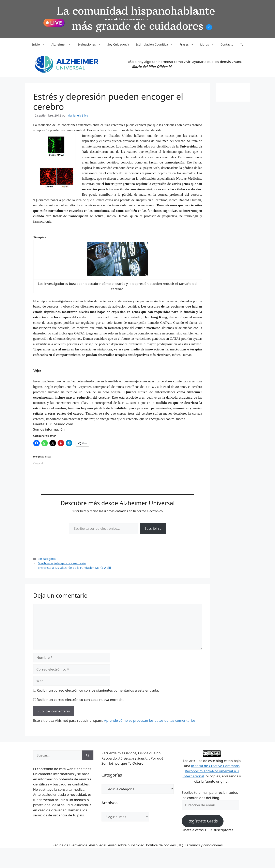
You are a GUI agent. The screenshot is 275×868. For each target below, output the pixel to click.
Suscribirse (153, 528)
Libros (209, 44)
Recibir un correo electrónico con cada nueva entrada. (80, 700)
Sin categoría (47, 559)
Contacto (227, 44)
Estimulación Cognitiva (156, 44)
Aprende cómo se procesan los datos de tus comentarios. (150, 720)
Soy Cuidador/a (118, 44)
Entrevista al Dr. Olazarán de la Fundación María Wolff (75, 568)
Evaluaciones (91, 44)
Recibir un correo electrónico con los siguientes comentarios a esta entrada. (98, 690)
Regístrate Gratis (203, 821)
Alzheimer (63, 44)
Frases (188, 44)
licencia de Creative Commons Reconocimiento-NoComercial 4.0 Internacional (211, 771)
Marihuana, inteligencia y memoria (62, 563)
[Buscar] (88, 755)
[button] (241, 44)
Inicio (40, 44)
